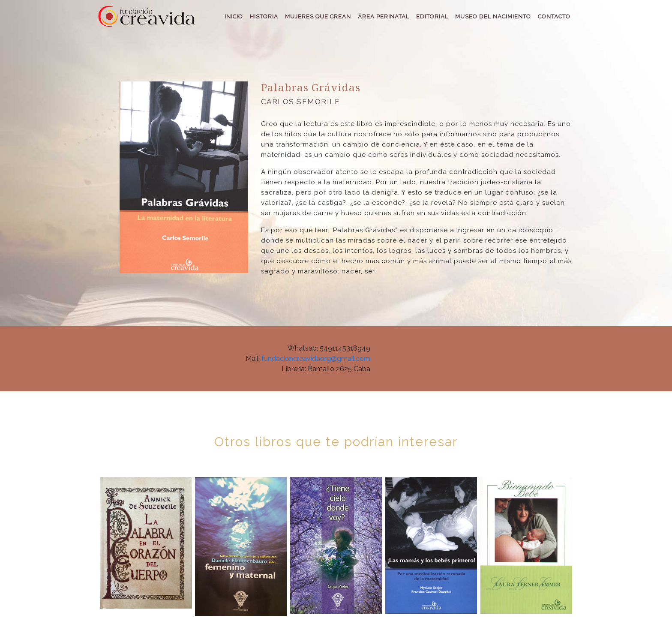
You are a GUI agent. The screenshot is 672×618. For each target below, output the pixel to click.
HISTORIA (264, 16)
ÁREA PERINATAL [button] (384, 16)
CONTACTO (554, 16)
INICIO (234, 16)
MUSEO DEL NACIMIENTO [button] (493, 16)
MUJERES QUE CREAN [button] (318, 16)
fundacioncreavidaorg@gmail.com (316, 358)
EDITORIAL (432, 16)
